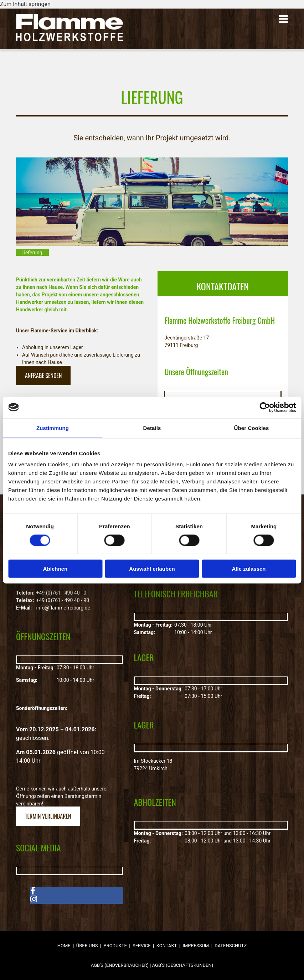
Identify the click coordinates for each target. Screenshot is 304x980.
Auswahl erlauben (152, 569)
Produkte (115, 946)
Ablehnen (55, 569)
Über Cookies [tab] (252, 428)
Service (142, 946)
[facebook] (33, 891)
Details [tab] (152, 428)
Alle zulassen (249, 569)
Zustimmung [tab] (53, 428)
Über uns (87, 946)
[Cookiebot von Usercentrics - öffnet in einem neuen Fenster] (265, 407)
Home (64, 946)
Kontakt (167, 946)
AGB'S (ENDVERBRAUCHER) (120, 965)
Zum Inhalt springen (25, 4)
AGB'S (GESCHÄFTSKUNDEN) (183, 965)
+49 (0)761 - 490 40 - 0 (61, 593)
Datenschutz (231, 946)
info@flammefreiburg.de (63, 608)
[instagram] (34, 899)
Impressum (196, 946)
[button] (208, 20)
